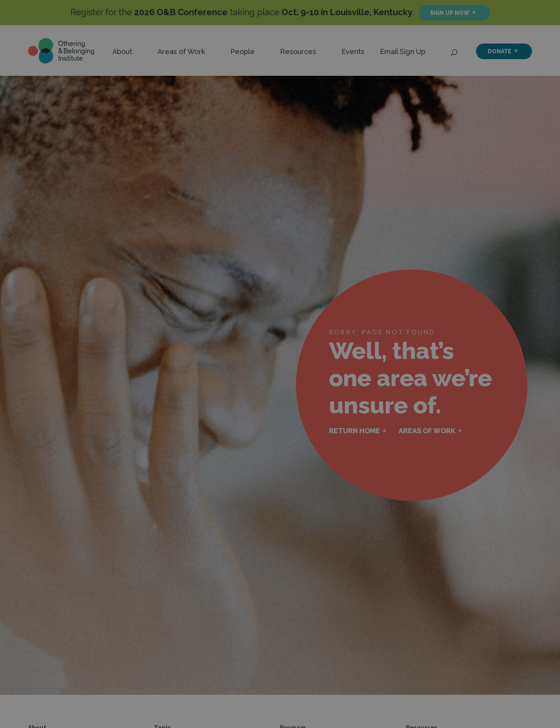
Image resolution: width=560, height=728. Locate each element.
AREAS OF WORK (427, 431)
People (242, 52)
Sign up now (450, 13)
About (122, 52)
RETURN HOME (354, 431)
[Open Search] (455, 51)
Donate (500, 51)
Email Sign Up (403, 52)
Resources (298, 52)
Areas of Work (181, 52)
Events (353, 52)
